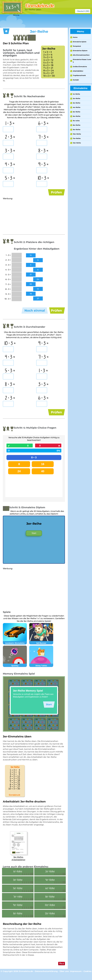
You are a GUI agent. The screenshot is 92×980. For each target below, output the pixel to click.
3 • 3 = (10, 151)
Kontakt (76, 80)
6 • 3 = (43, 124)
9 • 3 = (43, 165)
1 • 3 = (10, 124)
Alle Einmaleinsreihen (81, 55)
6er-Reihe (77, 116)
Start (34, 539)
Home (75, 37)
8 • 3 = (43, 151)
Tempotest (77, 46)
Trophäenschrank (79, 75)
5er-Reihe (77, 112)
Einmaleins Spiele (80, 42)
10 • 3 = (43, 178)
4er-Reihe (77, 107)
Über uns (64, 977)
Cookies (88, 977)
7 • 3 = (43, 137)
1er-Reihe (76, 94)
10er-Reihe (77, 134)
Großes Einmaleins (80, 67)
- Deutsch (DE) (83, 11)
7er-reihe (76, 121)
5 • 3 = (10, 178)
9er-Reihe (77, 130)
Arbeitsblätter (78, 71)
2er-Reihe (77, 98)
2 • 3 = (10, 137)
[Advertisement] (44, 21)
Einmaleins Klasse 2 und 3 (82, 61)
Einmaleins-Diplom (80, 51)
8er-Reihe (77, 125)
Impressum (76, 977)
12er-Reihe (77, 143)
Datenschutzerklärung (46, 977)
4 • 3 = (10, 165)
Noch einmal (35, 312)
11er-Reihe (77, 138)
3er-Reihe (77, 103)
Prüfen (56, 192)
